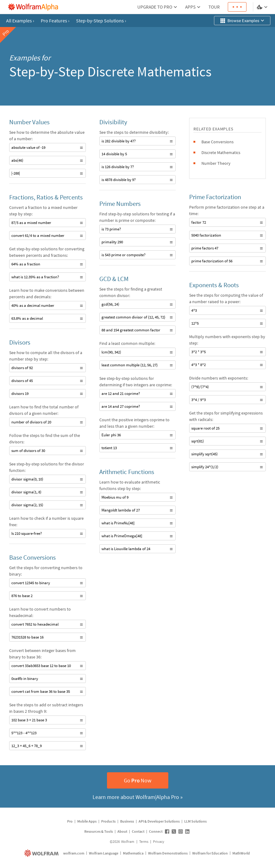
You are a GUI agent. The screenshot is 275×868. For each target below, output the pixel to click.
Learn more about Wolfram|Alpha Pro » (138, 797)
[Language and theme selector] (263, 7)
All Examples (20, 21)
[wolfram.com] (42, 853)
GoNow (138, 780)
